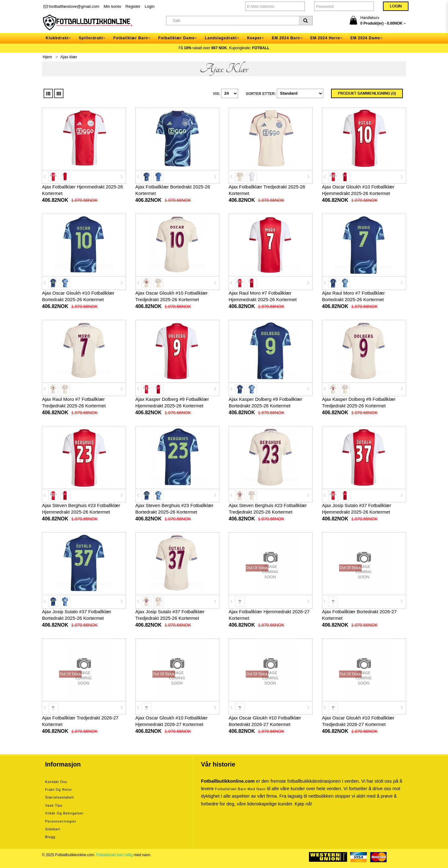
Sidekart (53, 829)
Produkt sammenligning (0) (367, 93)
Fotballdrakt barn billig (114, 855)
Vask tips (54, 805)
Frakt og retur (59, 790)
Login (150, 6)
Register (133, 6)
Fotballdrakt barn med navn (240, 789)
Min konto (112, 6)
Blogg (50, 837)
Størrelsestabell (59, 797)
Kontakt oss (56, 782)
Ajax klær (69, 57)
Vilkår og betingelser (64, 813)
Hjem (47, 57)
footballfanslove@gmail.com (71, 6)
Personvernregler (61, 821)
